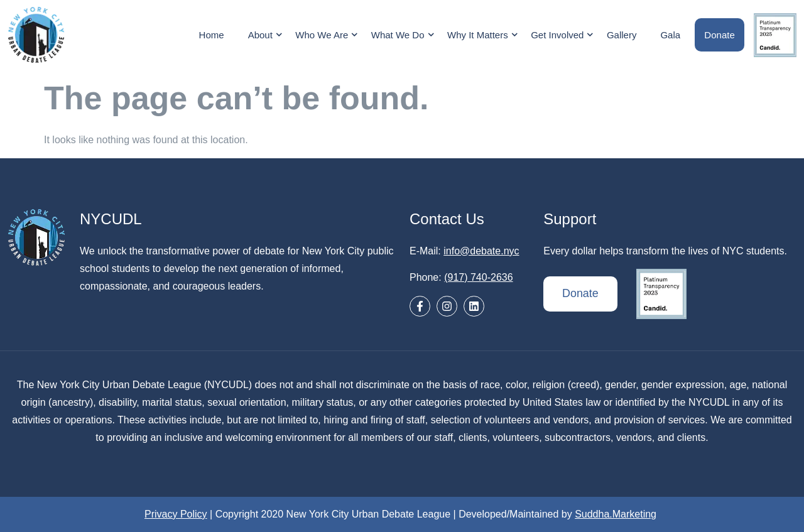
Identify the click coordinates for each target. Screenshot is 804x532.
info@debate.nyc (481, 251)
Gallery (622, 35)
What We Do (404, 35)
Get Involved (564, 35)
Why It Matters (485, 35)
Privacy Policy (176, 514)
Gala (671, 35)
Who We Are (329, 35)
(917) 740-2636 (478, 277)
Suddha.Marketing (616, 514)
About (267, 35)
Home (212, 35)
